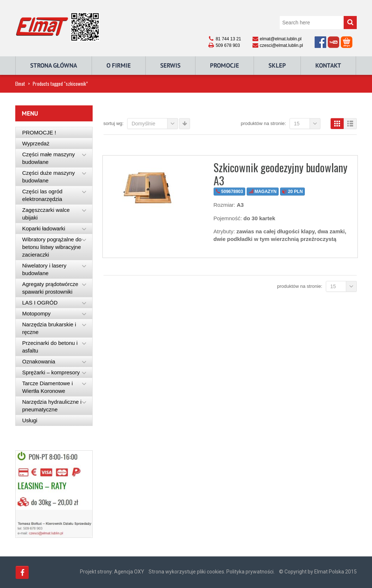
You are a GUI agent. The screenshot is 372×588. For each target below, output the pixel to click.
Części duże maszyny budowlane (48, 177)
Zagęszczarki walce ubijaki (46, 214)
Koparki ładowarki (44, 228)
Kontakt (328, 65)
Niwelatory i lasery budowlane (44, 269)
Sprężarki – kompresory (51, 372)
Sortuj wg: (114, 123)
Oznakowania (39, 361)
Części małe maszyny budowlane (48, 158)
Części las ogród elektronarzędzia (42, 195)
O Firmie (119, 65)
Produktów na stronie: (263, 123)
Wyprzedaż (36, 143)
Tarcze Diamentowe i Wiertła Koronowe (47, 387)
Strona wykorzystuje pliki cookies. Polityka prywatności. (212, 572)
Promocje (225, 65)
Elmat (20, 84)
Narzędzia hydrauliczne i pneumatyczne (52, 406)
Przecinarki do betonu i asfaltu (50, 347)
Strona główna (54, 65)
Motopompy (36, 313)
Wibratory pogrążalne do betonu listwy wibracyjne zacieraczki (52, 247)
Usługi (30, 420)
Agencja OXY (129, 572)
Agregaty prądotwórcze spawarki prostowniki (50, 288)
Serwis (170, 65)
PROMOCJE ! (39, 132)
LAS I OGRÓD (40, 303)
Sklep (277, 65)
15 (307, 124)
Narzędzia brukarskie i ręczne (49, 328)
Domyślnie (155, 124)
